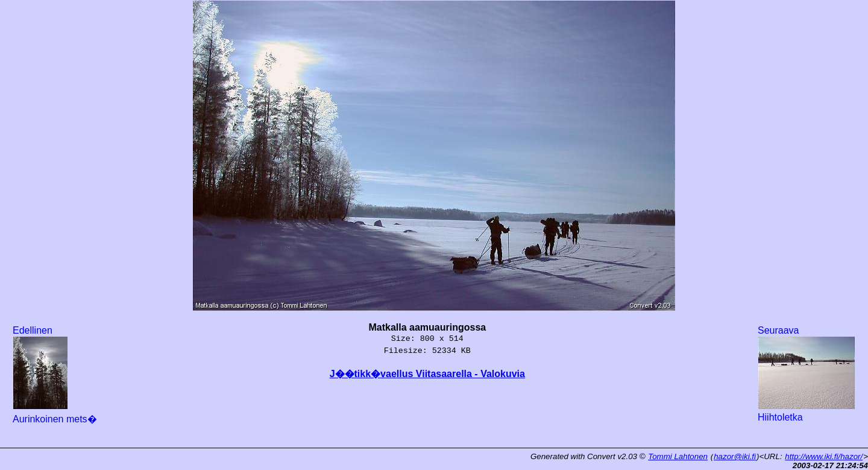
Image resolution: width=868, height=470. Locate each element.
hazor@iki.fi (735, 456)
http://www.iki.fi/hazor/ (824, 456)
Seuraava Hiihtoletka (807, 374)
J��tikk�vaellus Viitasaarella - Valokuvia (427, 374)
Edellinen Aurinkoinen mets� (55, 375)
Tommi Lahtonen (678, 456)
